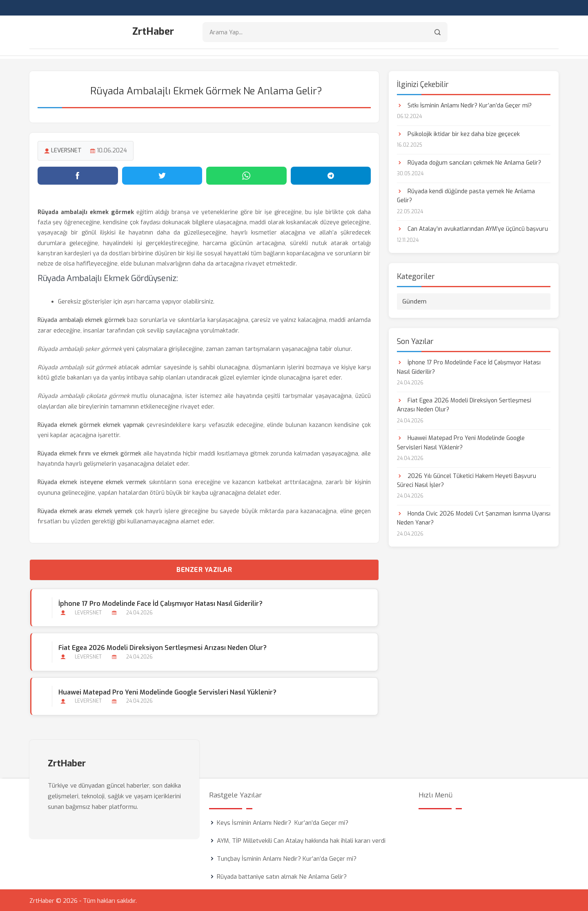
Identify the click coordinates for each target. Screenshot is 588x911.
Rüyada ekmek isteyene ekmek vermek (92, 481)
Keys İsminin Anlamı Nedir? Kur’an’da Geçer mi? (283, 822)
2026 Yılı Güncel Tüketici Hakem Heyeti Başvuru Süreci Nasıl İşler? (467, 479)
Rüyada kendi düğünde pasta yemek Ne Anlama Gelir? (466, 195)
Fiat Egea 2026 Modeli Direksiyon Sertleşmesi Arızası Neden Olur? (162, 646)
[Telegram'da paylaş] (331, 174)
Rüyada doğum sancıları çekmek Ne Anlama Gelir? (469, 162)
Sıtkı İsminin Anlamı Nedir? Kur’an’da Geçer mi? (464, 104)
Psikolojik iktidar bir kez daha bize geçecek (458, 133)
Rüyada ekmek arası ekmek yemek (85, 510)
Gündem (414, 300)
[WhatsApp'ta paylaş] (246, 174)
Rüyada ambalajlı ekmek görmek (81, 319)
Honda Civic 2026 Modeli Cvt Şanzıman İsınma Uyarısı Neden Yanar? (474, 517)
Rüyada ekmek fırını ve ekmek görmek (89, 452)
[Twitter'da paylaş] (162, 174)
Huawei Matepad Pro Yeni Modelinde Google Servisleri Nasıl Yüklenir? (167, 691)
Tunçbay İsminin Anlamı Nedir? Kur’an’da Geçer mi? (287, 857)
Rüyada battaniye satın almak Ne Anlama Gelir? (282, 875)
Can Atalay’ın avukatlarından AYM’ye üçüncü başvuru (472, 228)
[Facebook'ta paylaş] (78, 174)
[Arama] (438, 33)
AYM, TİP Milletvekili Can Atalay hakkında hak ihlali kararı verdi (301, 840)
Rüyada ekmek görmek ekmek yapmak (91, 424)
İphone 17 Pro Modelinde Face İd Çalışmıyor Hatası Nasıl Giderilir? (160, 602)
